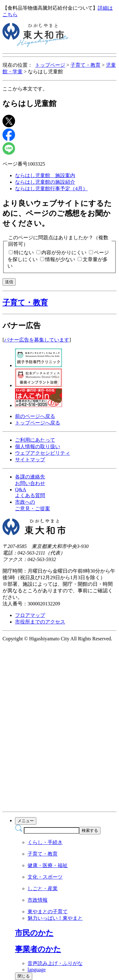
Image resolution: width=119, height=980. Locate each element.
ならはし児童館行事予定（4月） (51, 189)
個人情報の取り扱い (38, 446)
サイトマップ (30, 460)
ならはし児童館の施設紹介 (45, 182)
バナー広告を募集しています (37, 340)
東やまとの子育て (48, 912)
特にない (24, 252)
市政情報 (38, 900)
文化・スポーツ (45, 877)
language (37, 970)
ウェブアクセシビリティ (43, 453)
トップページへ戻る (38, 423)
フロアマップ (30, 615)
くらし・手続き (45, 842)
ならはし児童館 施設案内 (45, 175)
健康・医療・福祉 (48, 865)
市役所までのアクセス (40, 622)
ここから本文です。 (25, 89)
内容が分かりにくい (64, 252)
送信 (9, 282)
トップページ (50, 65)
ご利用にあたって (35, 440)
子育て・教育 (85, 65)
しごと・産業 (43, 888)
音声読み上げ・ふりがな (55, 963)
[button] (59, 303)
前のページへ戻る (35, 416)
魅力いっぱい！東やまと (55, 918)
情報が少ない (60, 259)
